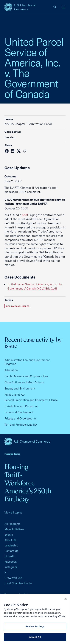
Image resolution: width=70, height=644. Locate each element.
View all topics (13, 512)
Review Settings (35, 626)
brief (25, 215)
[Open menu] (63, 7)
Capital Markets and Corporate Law (26, 376)
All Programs (12, 524)
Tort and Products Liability (21, 425)
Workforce (20, 483)
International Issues (18, 306)
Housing (16, 467)
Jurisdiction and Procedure (21, 406)
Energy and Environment (20, 388)
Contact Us (11, 551)
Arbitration (11, 370)
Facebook (11, 562)
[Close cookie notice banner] (66, 599)
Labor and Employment (19, 412)
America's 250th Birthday (28, 495)
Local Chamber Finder (18, 583)
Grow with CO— (14, 578)
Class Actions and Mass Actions (24, 382)
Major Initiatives (14, 529)
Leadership (11, 545)
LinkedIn (10, 556)
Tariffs (14, 475)
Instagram (11, 567)
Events (9, 535)
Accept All (35, 637)
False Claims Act (15, 395)
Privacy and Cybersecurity (20, 418)
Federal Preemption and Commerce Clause (31, 400)
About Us (10, 540)
